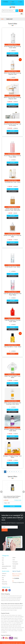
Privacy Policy (5, 581)
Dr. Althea (8, 617)
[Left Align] (17, 11)
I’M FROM (3, 620)
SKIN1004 (6, 626)
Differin (5, 617)
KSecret (20, 622)
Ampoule (14, 563)
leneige (2, 623)
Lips (3, 559)
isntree (22, 620)
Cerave (16, 616)
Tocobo (12, 628)
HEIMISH (21, 619)
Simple (23, 625)
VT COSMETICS (4, 630)
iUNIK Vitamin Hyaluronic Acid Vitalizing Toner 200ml (12, 403)
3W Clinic (3, 613)
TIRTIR (9, 628)
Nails (3, 561)
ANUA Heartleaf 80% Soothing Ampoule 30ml (12, 98)
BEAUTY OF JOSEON (14, 614)
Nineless (3, 625)
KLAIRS (17, 622)
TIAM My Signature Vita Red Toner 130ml (12, 321)
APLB (10, 613)
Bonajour (10, 616)
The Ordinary (3, 628)
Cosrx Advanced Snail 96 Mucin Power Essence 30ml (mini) (12, 497)
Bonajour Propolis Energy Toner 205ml (13, 457)
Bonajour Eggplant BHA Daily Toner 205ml (13, 430)
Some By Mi (14, 626)
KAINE (14, 622)
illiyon (6, 620)
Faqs (3, 577)
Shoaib (16, 642)
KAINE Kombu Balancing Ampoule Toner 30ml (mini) (12, 209)
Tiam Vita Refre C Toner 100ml (12, 347)
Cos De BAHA (20, 616)
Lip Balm (14, 565)
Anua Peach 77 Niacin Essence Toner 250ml (12, 156)
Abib (6, 613)
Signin (12, 2)
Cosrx (2, 617)
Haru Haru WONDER (10, 619)
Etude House (21, 617)
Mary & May (6, 623)
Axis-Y (17, 613)
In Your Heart (14, 620)
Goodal (5, 619)
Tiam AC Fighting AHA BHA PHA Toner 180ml (12, 294)
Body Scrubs (4, 566)
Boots (13, 616)
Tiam (7, 628)
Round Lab (19, 625)
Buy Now (12, 53)
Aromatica (13, 613)
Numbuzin (6, 625)
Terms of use (5, 579)
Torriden (15, 628)
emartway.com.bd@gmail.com (18, 580)
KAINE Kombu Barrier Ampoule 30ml (12, 236)
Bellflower (22, 614)
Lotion (14, 557)
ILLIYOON (9, 620)
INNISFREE (18, 620)
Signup (20, 2)
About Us (4, 573)
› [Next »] (21, 472)
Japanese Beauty (6, 622)
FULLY (2, 619)
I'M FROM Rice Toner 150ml (13, 182)
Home (2, 19)
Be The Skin (3, 614)
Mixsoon (20, 623)
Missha (16, 623)
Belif (19, 614)
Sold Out (12, 80)
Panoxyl (10, 625)
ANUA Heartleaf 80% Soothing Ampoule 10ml (12, 74)
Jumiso (11, 622)
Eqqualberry (16, 617)
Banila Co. (20, 613)
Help (3, 575)
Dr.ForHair (12, 617)
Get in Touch (17, 568)
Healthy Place (17, 619)
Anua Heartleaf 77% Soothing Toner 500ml (12, 47)
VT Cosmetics (20, 628)
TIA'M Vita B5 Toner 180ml (12, 267)
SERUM (14, 555)
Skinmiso (10, 626)
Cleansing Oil (15, 559)
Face (3, 555)
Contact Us (13, 4)
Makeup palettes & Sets (7, 563)
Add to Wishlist (12, 55)
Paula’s (13, 625)
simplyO (2, 626)
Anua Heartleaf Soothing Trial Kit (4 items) (12, 125)
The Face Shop (19, 626)
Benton (2, 616)
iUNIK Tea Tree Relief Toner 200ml (12, 377)
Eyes (3, 557)
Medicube (10, 623)
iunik (2, 622)
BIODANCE (6, 616)
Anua (8, 613)
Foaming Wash (15, 561)
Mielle (14, 623)
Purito (16, 625)
